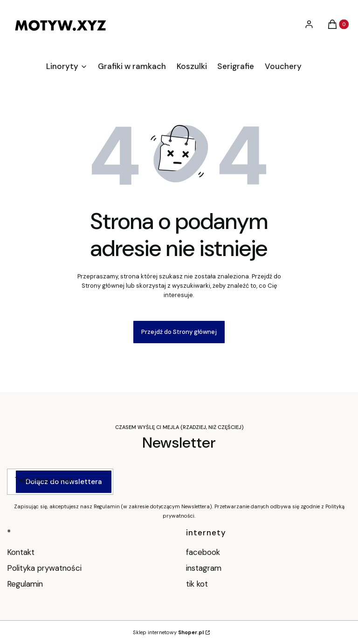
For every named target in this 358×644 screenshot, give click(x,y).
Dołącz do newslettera (64, 482)
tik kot (198, 584)
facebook (204, 552)
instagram (205, 568)
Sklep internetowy (168, 632)
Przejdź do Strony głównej (179, 332)
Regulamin (25, 584)
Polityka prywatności (44, 568)
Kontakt (21, 552)
